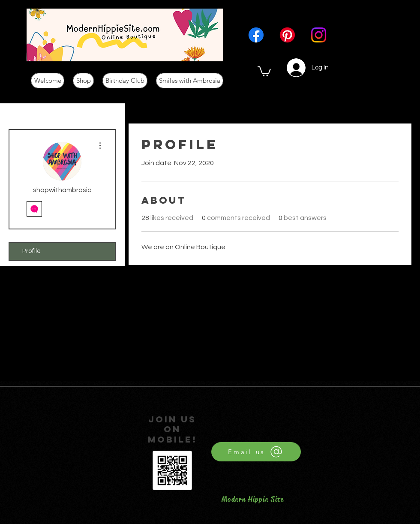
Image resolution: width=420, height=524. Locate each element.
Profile (31, 251)
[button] (264, 71)
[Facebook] (256, 35)
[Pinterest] (287, 35)
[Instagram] (319, 35)
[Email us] (256, 452)
